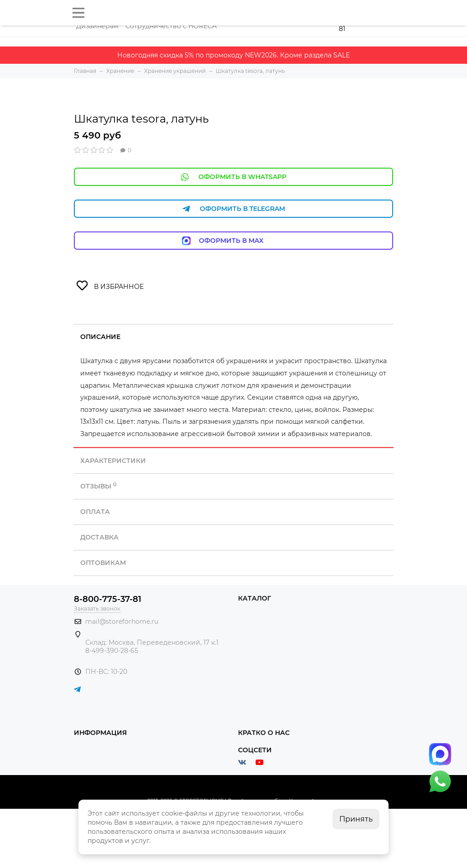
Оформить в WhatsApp (233, 177)
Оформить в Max (234, 241)
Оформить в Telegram (233, 209)
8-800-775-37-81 (108, 599)
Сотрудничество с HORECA (171, 26)
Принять (356, 819)
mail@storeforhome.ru (122, 621)
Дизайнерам (97, 26)
